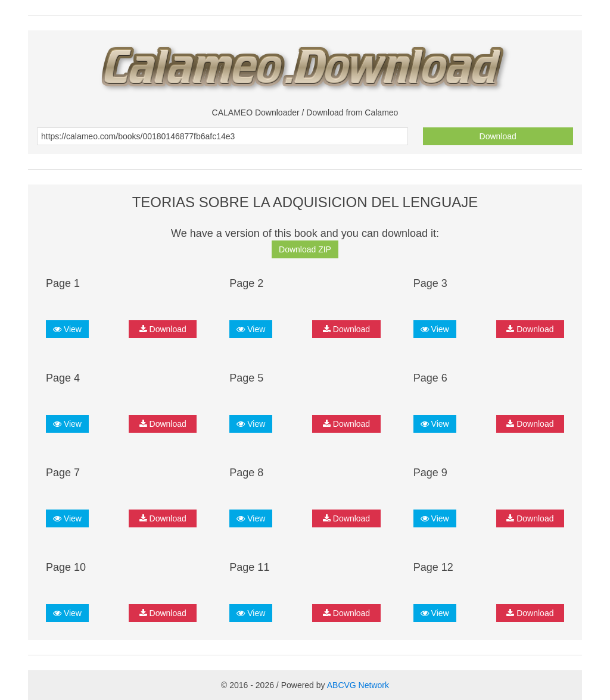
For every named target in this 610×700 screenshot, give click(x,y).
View (67, 329)
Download (498, 136)
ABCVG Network (358, 685)
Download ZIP (305, 249)
